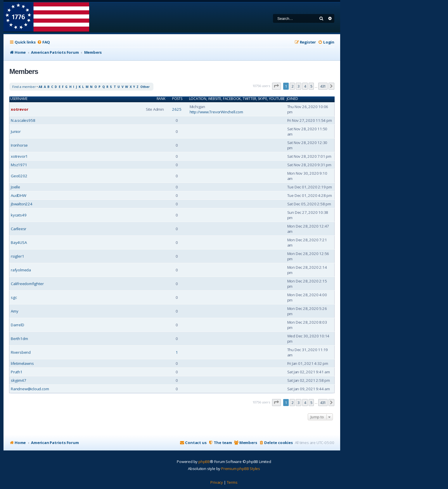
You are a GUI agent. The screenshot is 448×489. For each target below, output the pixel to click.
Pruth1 (17, 372)
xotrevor (19, 109)
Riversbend (21, 352)
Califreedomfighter (27, 284)
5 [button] (311, 86)
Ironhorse (19, 145)
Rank (161, 99)
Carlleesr (19, 229)
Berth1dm (19, 339)
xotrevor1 (19, 156)
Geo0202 (19, 176)
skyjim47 (18, 380)
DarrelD (18, 325)
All (40, 87)
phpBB (204, 462)
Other (145, 87)
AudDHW (19, 195)
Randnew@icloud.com (30, 389)
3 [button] (299, 86)
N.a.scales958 (23, 120)
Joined (292, 99)
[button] (276, 86)
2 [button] (292, 86)
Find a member (24, 87)
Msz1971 (19, 165)
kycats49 (19, 215)
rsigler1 (17, 256)
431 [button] (323, 86)
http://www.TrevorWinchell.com (216, 112)
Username (19, 99)
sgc (14, 297)
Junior (16, 131)
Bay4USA (19, 242)
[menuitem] (44, 42)
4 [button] (305, 86)
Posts (177, 99)
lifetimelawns (22, 363)
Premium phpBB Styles (241, 469)
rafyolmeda (21, 270)
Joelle (15, 187)
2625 (177, 109)
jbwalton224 (22, 204)
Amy (14, 311)
